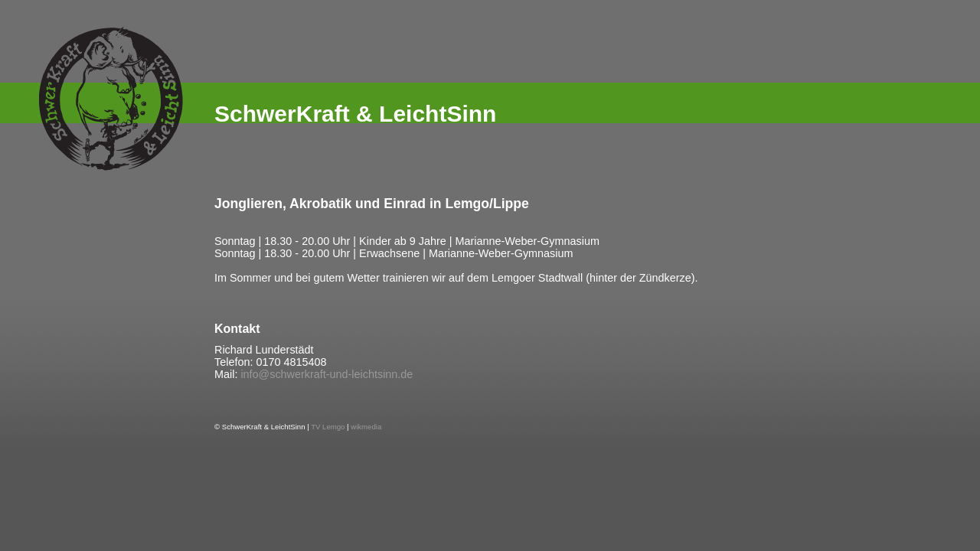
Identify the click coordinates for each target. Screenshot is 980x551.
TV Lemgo (328, 427)
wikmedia (366, 427)
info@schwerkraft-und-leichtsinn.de (327, 374)
